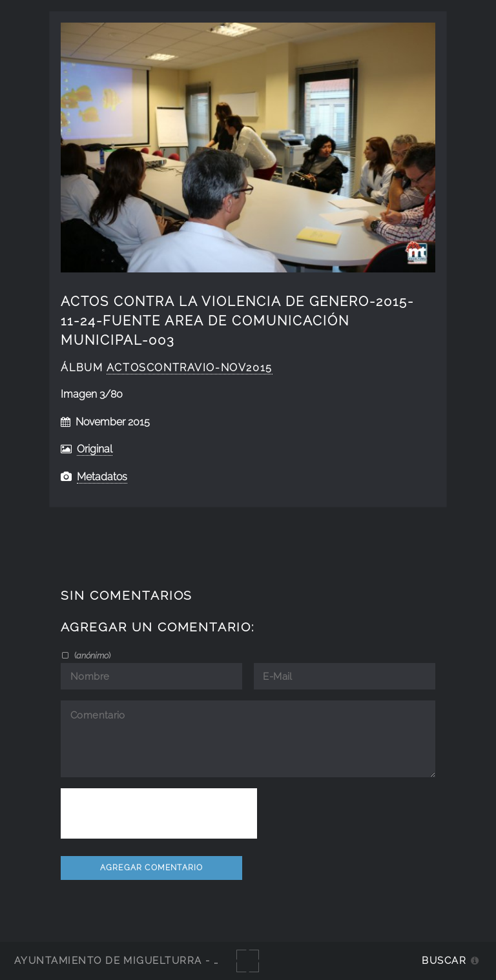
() (91, 655)
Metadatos (102, 477)
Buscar (444, 960)
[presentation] (159, 813)
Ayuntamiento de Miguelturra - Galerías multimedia (177, 960)
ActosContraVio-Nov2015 (190, 368)
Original (95, 449)
